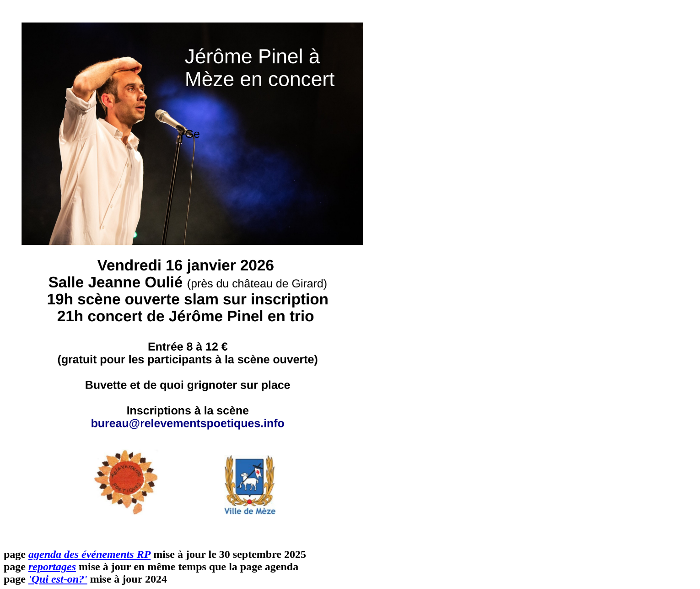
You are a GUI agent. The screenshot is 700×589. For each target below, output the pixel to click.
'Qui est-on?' (58, 579)
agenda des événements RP (89, 554)
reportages (52, 567)
